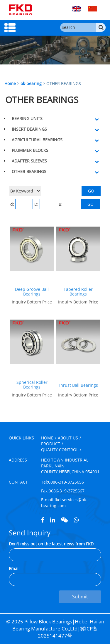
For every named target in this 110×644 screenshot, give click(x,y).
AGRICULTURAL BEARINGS (37, 140)
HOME (47, 438)
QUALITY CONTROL (60, 450)
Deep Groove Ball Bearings (32, 292)
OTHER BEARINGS (29, 171)
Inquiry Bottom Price (32, 302)
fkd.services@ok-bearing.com (64, 503)
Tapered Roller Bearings (78, 292)
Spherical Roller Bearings (32, 385)
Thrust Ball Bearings (78, 385)
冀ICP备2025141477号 (68, 632)
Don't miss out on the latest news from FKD (51, 544)
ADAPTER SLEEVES (29, 161)
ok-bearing (31, 83)
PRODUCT (51, 444)
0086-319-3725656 (66, 482)
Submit (80, 597)
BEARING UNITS (27, 118)
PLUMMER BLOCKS (30, 150)
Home (10, 83)
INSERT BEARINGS (29, 129)
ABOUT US (68, 438)
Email (14, 569)
